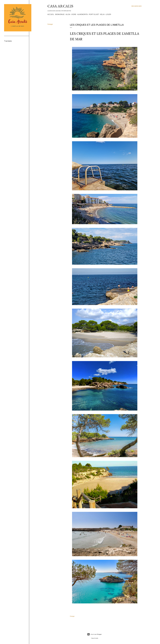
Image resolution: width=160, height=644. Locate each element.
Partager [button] (50, 24)
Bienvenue (60, 14)
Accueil (51, 14)
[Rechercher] (136, 6)
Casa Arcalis (60, 6)
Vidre (74, 14)
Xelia (102, 14)
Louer (108, 14)
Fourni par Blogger (94, 634)
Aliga (68, 14)
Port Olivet (94, 14)
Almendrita (82, 14)
